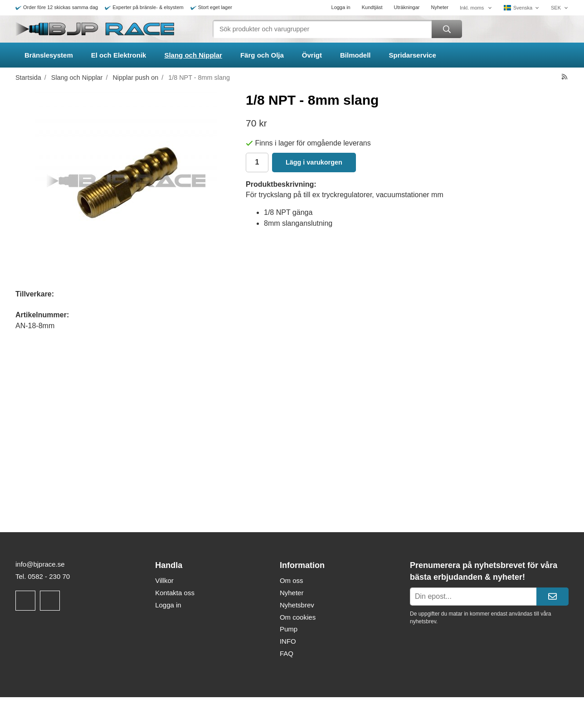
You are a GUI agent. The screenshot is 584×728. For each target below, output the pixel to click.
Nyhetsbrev (297, 605)
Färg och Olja (262, 55)
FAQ (287, 653)
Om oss (292, 580)
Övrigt (312, 55)
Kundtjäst (372, 7)
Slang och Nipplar (193, 55)
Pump (289, 629)
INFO (288, 641)
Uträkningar (407, 7)
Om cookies (298, 617)
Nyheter (440, 7)
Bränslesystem (49, 55)
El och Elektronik (119, 55)
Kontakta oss (175, 593)
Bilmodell (355, 55)
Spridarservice (413, 55)
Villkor (164, 580)
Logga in (341, 7)
